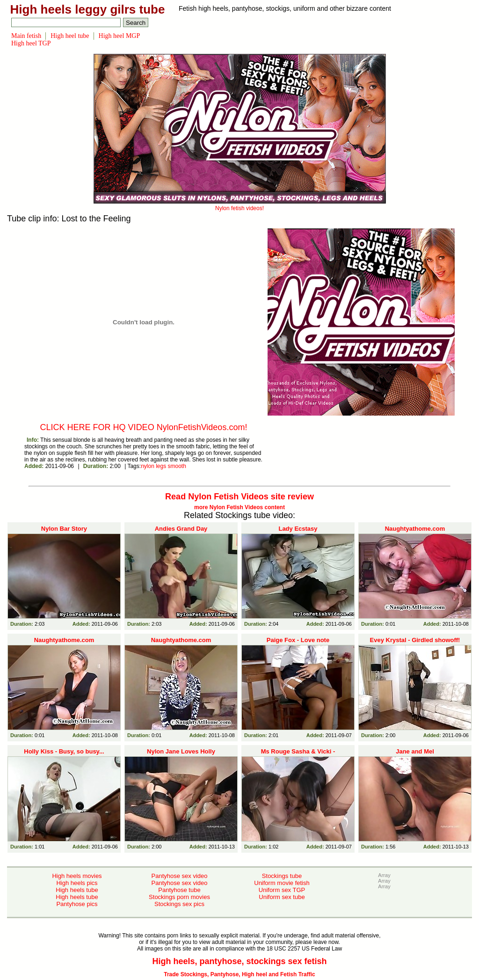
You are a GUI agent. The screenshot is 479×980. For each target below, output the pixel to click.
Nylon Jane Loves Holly (181, 751)
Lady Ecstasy (298, 529)
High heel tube (70, 36)
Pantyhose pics (77, 904)
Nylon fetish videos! (240, 205)
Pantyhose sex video (180, 876)
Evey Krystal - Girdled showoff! (415, 640)
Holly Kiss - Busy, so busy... (64, 751)
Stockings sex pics (179, 904)
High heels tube (77, 890)
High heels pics (77, 883)
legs (161, 466)
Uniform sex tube (282, 897)
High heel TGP (31, 43)
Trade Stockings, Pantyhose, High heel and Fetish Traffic (239, 974)
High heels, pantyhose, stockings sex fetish (239, 961)
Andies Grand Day (181, 529)
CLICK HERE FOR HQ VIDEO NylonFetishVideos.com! (144, 427)
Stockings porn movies (179, 897)
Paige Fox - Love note (298, 640)
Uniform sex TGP (282, 890)
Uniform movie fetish (282, 883)
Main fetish (26, 36)
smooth (177, 466)
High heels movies (77, 876)
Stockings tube (282, 876)
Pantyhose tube (179, 890)
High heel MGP (120, 36)
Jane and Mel (415, 751)
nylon (148, 466)
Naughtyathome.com (415, 529)
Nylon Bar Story (64, 529)
